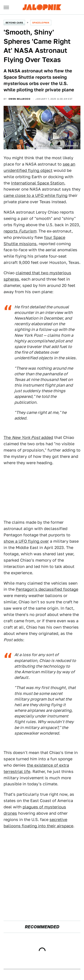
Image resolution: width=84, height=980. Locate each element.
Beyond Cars (14, 23)
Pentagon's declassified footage (47, 589)
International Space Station (38, 183)
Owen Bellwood (19, 99)
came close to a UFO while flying (36, 195)
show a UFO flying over (26, 541)
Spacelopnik (41, 23)
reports (20, 231)
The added (28, 437)
